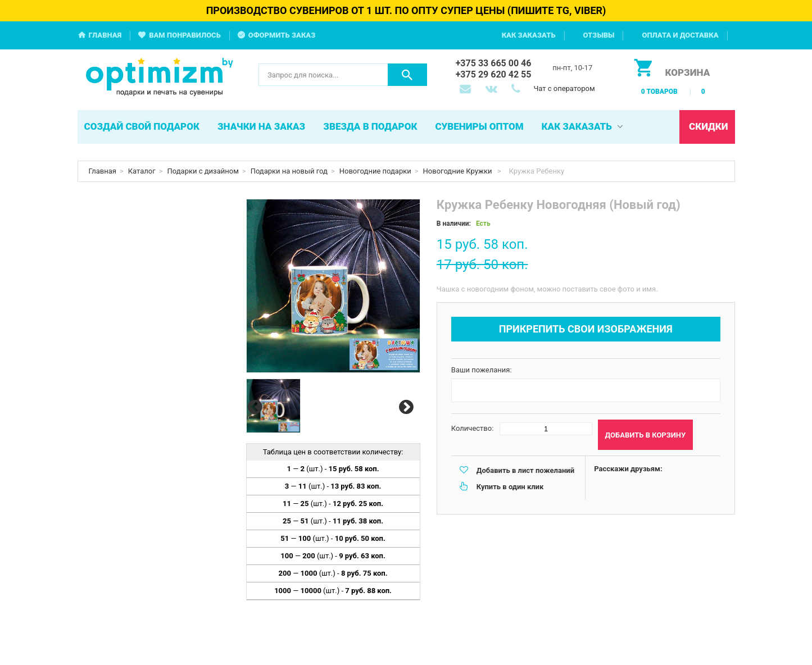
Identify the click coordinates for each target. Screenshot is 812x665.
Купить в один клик (510, 487)
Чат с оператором (564, 88)
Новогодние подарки (375, 171)
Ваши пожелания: (482, 370)
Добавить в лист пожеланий (525, 470)
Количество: (473, 428)
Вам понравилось (185, 35)
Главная (105, 35)
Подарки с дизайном (203, 171)
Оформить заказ (282, 35)
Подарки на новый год (289, 171)
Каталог (142, 171)
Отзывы (599, 35)
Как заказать (529, 35)
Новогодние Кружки (459, 171)
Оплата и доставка (680, 35)
